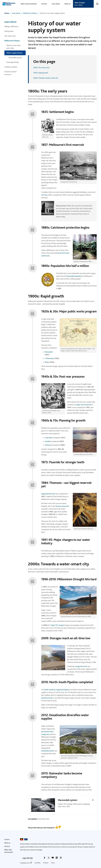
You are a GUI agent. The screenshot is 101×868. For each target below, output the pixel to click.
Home (7, 13)
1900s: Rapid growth (41, 73)
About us (67, 4)
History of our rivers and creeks (14, 47)
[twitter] (49, 858)
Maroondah (49, 352)
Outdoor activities (11, 67)
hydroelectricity (47, 698)
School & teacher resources (11, 73)
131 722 (29, 858)
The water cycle (10, 36)
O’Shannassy (49, 358)
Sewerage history (13, 62)
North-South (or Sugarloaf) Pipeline (57, 690)
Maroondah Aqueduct (74, 276)
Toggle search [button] (96, 3)
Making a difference (11, 26)
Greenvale (48, 438)
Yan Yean (44, 195)
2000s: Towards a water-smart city (46, 78)
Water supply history (14, 53)
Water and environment (29, 4)
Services (44, 4)
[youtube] (53, 858)
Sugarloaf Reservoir (48, 494)
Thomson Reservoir (62, 506)
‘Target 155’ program (58, 625)
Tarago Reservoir (81, 666)
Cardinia (48, 441)
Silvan (47, 362)
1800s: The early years (41, 67)
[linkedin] (57, 858)
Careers (7, 839)
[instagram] (61, 858)
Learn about (56, 4)
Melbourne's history (30, 13)
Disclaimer (46, 863)
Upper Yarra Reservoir (84, 405)
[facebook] (45, 858)
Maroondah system (15, 58)
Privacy (53, 863)
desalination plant (48, 751)
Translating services (25, 863)
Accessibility (38, 863)
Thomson (48, 445)
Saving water (9, 31)
